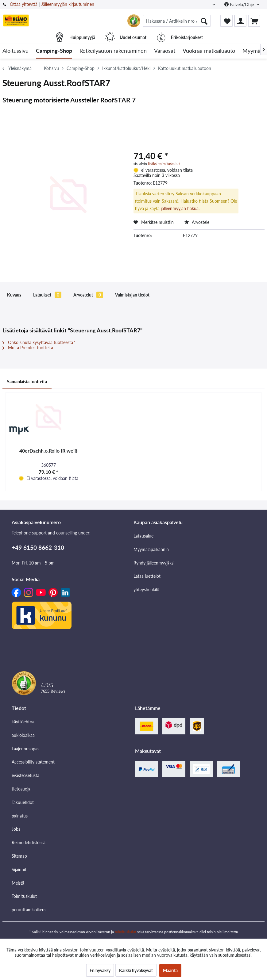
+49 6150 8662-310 (38, 547)
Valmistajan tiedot (132, 295)
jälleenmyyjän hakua (180, 208)
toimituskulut (126, 932)
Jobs (16, 829)
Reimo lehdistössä (29, 842)
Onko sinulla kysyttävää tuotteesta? (39, 342)
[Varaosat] (165, 51)
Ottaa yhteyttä (24, 4)
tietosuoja (21, 789)
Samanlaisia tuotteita (27, 382)
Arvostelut (88, 295)
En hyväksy (100, 970)
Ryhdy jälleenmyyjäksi (154, 563)
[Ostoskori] (254, 21)
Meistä (18, 883)
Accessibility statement (33, 762)
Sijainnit (19, 869)
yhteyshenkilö (146, 590)
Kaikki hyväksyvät (136, 970)
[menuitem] (177, 21)
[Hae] (204, 21)
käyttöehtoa (23, 722)
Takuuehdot (23, 802)
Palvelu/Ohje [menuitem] (240, 4)
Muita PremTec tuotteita (28, 348)
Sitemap (19, 856)
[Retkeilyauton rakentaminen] (113, 51)
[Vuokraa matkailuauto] (209, 51)
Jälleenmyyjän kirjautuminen (68, 4)
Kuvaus (14, 295)
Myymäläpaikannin (151, 549)
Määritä (170, 970)
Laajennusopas (25, 749)
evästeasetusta (25, 775)
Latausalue (143, 536)
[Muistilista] (226, 21)
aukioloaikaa (23, 735)
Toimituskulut (24, 896)
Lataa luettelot (147, 576)
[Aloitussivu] (15, 51)
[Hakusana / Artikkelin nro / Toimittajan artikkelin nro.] (177, 21)
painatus (20, 816)
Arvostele (197, 222)
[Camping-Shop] (54, 51)
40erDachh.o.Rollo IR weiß (48, 451)
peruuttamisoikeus (29, 910)
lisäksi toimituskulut (164, 164)
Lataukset (47, 295)
